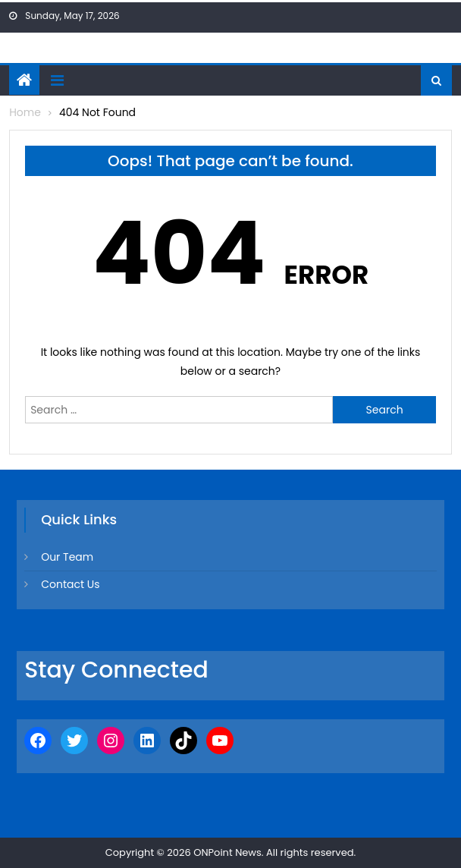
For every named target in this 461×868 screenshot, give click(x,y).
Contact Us (70, 584)
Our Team (67, 557)
